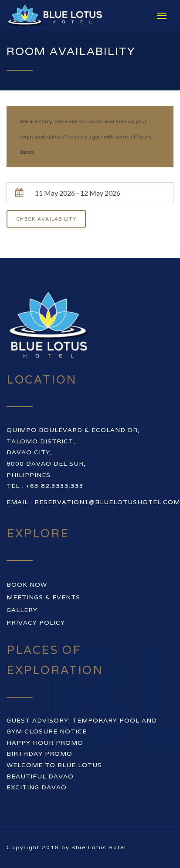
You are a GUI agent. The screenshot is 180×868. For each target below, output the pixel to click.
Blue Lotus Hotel (99, 847)
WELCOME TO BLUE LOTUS (54, 765)
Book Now (27, 584)
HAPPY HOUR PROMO (45, 743)
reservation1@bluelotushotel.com (107, 502)
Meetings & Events (43, 597)
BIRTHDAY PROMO (39, 754)
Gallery (22, 610)
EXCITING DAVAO (37, 787)
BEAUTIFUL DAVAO (40, 776)
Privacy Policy (36, 622)
